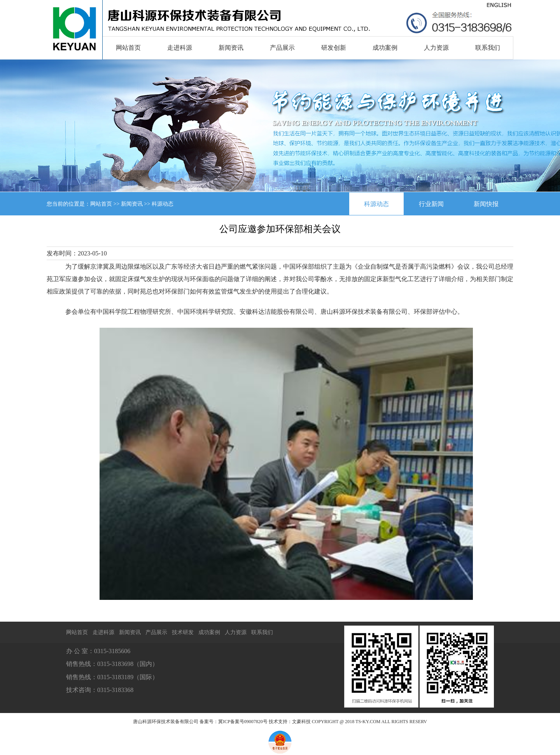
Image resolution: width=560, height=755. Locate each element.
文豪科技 (301, 722)
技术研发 (183, 632)
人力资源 (436, 48)
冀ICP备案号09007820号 (243, 722)
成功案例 (385, 48)
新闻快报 (486, 204)
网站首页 (128, 48)
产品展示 (282, 48)
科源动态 (376, 204)
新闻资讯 (231, 48)
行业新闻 (431, 204)
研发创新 (334, 48)
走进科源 (180, 48)
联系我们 (488, 48)
